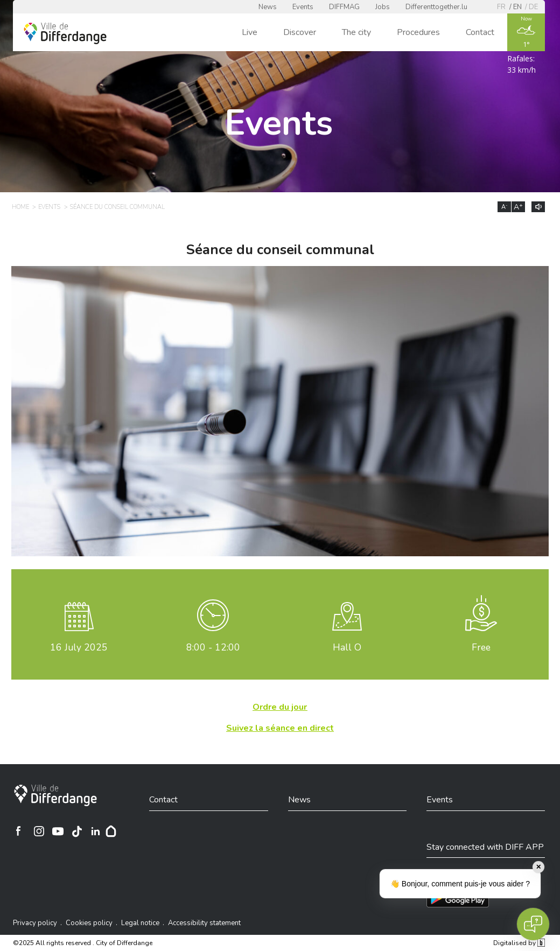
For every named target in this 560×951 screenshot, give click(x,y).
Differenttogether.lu (436, 7)
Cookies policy (89, 923)
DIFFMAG (344, 7)
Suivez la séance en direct (280, 728)
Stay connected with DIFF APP (485, 847)
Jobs (383, 7)
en (517, 7)
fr (501, 7)
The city (356, 32)
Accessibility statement (204, 923)
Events (303, 7)
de (533, 7)
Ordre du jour (280, 707)
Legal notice (140, 923)
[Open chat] (533, 924)
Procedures (418, 32)
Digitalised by (519, 943)
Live (250, 32)
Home (20, 207)
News (268, 7)
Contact (480, 32)
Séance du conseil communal (117, 207)
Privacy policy (35, 923)
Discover (300, 32)
